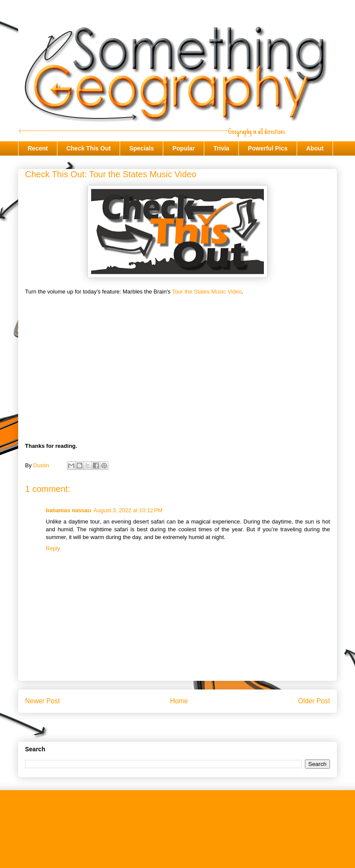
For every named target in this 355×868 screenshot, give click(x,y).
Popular (184, 148)
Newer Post (43, 701)
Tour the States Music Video (207, 292)
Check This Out (89, 148)
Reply (53, 548)
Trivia (221, 148)
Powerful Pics (268, 148)
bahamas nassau (68, 510)
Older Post (314, 701)
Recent (38, 148)
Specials (141, 148)
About (315, 148)
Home (179, 701)
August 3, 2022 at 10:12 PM (128, 510)
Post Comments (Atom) (195, 729)
